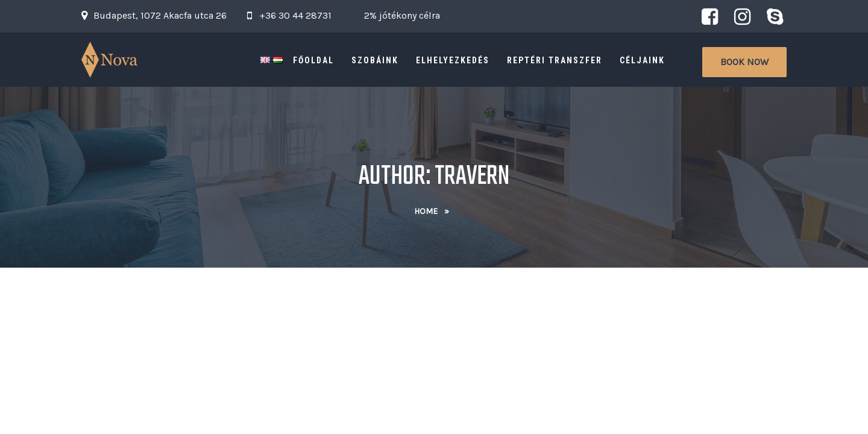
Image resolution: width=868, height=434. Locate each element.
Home (426, 211)
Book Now (744, 62)
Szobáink (375, 60)
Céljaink (642, 60)
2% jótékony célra (402, 15)
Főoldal (313, 60)
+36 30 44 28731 (295, 15)
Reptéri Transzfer (555, 60)
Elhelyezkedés (453, 60)
